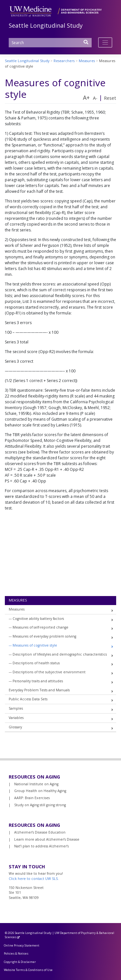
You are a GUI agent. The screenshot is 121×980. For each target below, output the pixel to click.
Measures (18, 600)
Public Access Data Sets (28, 699)
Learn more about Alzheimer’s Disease (47, 839)
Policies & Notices (16, 953)
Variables (16, 718)
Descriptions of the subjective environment (49, 672)
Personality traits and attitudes (38, 681)
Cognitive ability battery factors (38, 619)
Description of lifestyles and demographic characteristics (60, 654)
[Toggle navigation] (105, 43)
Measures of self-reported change (40, 627)
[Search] (50, 43)
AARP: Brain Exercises (32, 798)
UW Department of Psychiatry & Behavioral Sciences (60, 935)
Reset (110, 98)
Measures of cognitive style (35, 645)
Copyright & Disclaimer (20, 962)
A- (95, 98)
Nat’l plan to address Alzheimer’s (41, 846)
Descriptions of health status (36, 663)
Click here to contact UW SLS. (34, 879)
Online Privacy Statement (22, 945)
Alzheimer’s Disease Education (40, 832)
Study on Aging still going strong (40, 805)
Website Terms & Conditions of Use (28, 970)
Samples (16, 708)
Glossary (15, 727)
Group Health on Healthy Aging (40, 791)
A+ (86, 98)
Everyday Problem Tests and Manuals (39, 690)
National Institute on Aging (36, 784)
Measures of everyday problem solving (44, 636)
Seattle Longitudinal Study (46, 25)
